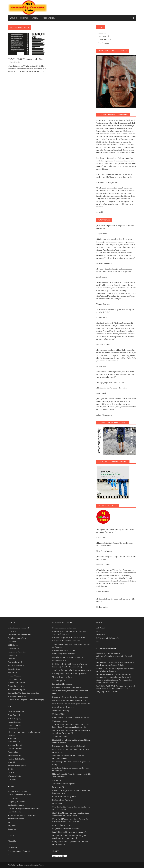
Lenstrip (24, 18)
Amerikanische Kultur (16, 712)
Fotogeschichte (13, 648)
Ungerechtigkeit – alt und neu (63, 707)
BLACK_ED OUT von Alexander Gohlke (27, 59)
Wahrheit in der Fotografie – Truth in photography (26, 700)
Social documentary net (16, 689)
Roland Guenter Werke (16, 686)
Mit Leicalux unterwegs (61, 711)
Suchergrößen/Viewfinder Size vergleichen (23, 693)
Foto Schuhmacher (15, 812)
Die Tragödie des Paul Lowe (62, 800)
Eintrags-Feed (104, 36)
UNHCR (11, 773)
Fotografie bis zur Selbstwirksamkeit (65, 829)
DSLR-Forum (13, 645)
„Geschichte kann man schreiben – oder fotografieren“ (72, 670)
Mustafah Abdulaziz (15, 745)
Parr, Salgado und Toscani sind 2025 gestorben (69, 674)
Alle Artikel (49, 18)
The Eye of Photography (17, 766)
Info (9, 855)
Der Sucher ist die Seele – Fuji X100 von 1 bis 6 (70, 700)
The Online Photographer (17, 696)
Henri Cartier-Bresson (16, 665)
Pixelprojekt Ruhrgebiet (16, 759)
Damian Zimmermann (16, 805)
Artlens (13, 18)
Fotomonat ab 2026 (59, 661)
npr (9, 822)
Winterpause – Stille (59, 721)
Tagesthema (56, 780)
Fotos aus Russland (15, 662)
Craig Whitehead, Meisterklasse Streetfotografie (69, 832)
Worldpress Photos (15, 776)
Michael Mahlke (15, 62)
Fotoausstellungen (14, 722)
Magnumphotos (13, 738)
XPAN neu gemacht (59, 680)
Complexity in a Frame (16, 802)
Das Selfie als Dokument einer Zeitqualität (67, 657)
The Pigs (11, 769)
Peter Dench (12, 672)
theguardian (12, 826)
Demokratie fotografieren (17, 638)
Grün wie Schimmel (59, 737)
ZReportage (12, 779)
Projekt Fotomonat (15, 676)
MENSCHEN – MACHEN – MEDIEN (22, 815)
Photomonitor (13, 752)
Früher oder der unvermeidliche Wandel (66, 687)
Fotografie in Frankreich (17, 652)
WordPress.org (104, 43)
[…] (42, 71)
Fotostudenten (13, 729)
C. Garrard (12, 631)
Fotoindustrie (13, 655)
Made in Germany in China (62, 677)
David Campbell (14, 715)
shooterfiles (12, 762)
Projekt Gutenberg (14, 679)
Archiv (35, 18)
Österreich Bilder (14, 669)
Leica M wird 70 (58, 787)
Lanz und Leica (58, 803)
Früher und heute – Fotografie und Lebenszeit (69, 746)
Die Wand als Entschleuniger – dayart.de (111, 662)
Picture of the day (14, 756)
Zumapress (12, 829)
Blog (10, 844)
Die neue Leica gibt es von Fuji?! (64, 650)
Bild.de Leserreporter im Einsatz (20, 795)
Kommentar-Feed (105, 40)
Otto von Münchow (15, 749)
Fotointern (12, 659)
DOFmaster (12, 642)
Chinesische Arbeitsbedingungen (20, 635)
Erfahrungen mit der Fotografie (19, 851)
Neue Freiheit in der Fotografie (63, 784)
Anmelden (102, 33)
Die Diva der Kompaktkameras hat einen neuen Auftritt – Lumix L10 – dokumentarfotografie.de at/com (114, 677)
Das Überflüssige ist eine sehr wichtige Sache (69, 637)
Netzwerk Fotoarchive (16, 819)
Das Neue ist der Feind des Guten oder (66, 641)
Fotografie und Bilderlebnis (62, 684)
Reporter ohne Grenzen (16, 683)
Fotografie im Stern (15, 725)
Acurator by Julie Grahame (18, 791)
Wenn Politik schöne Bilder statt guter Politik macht (71, 704)
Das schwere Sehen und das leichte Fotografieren (70, 697)
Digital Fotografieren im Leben (63, 654)
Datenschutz (12, 848)
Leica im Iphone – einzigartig (63, 825)
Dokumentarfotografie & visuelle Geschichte (24, 808)
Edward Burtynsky (15, 719)
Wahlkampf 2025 (58, 714)
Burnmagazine (13, 798)
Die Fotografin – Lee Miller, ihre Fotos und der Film (71, 717)
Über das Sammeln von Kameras (64, 628)
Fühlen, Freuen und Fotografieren (64, 797)
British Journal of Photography (19, 628)
